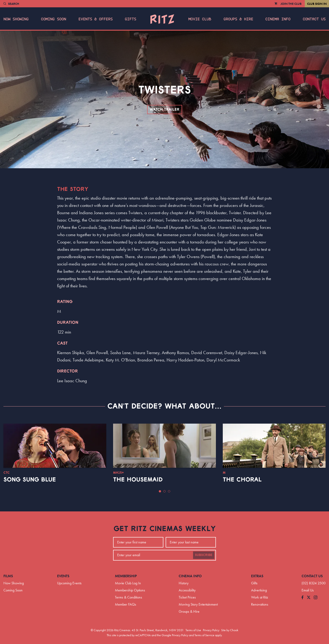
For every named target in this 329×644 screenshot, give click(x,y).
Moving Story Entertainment (198, 604)
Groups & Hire (238, 19)
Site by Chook (230, 630)
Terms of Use (193, 630)
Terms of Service (204, 635)
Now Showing (16, 19)
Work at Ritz (260, 597)
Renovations (260, 604)
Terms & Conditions (129, 597)
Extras (257, 576)
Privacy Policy (211, 630)
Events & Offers (96, 19)
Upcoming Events (69, 583)
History (184, 583)
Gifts (130, 19)
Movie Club (200, 19)
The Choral (242, 480)
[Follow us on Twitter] (309, 598)
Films (8, 576)
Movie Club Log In (128, 583)
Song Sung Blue (30, 480)
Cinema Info (278, 19)
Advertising (259, 590)
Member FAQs (126, 604)
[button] (160, 491)
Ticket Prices (187, 597)
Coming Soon (53, 19)
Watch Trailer (165, 110)
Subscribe (204, 555)
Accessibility (187, 590)
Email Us (308, 590)
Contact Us (314, 19)
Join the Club (291, 4)
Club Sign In (317, 4)
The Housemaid (138, 480)
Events (63, 576)
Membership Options (130, 590)
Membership (126, 576)
